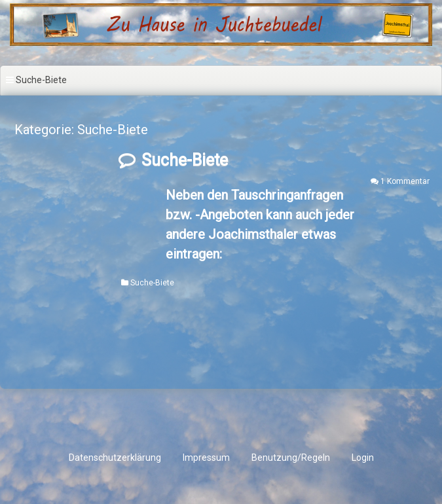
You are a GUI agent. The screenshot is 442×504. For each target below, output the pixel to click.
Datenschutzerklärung (115, 458)
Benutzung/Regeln (291, 458)
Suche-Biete (185, 160)
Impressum (206, 458)
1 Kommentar (405, 181)
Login (363, 458)
